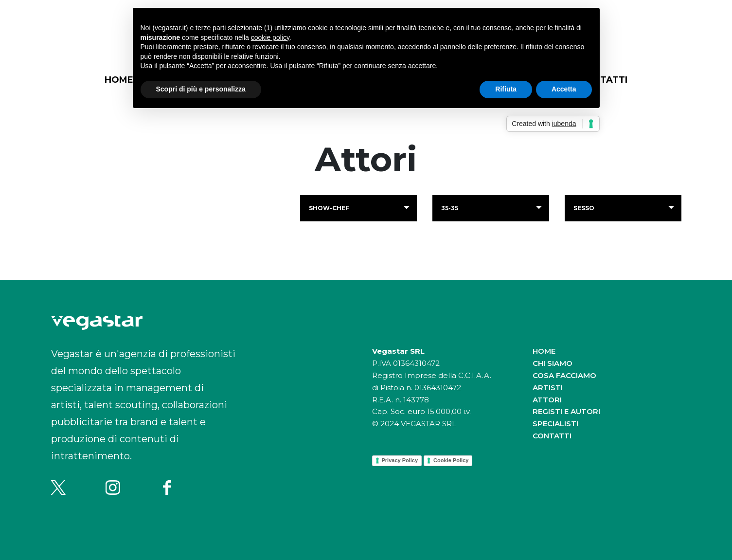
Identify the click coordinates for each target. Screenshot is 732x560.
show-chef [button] (329, 208)
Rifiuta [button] (506, 89)
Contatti (552, 436)
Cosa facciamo (564, 375)
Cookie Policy (451, 460)
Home (119, 80)
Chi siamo (553, 363)
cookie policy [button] (270, 37)
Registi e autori (566, 411)
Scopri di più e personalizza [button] (201, 89)
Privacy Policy (400, 460)
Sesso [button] (584, 208)
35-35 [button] (450, 208)
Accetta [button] (564, 89)
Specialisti (555, 424)
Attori (547, 400)
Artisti (548, 388)
